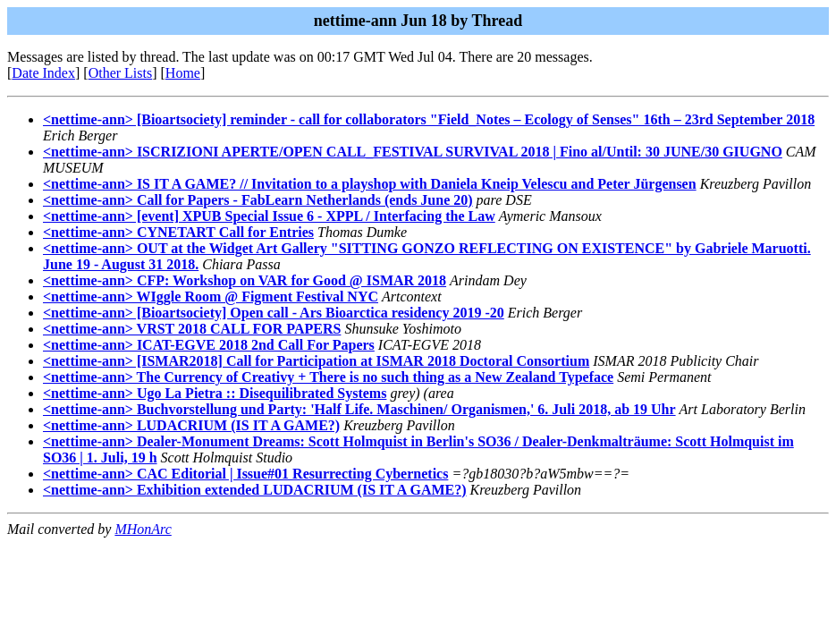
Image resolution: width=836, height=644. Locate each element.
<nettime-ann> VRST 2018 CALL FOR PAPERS (192, 329)
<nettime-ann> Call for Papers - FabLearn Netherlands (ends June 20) (258, 200)
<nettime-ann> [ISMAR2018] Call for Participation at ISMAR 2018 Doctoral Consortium (316, 361)
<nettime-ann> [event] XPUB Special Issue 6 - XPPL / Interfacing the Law (269, 216)
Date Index (43, 73)
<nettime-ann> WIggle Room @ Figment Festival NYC (211, 297)
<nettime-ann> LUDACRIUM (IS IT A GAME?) (191, 425)
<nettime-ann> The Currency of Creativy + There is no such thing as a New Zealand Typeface (328, 377)
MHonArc (143, 529)
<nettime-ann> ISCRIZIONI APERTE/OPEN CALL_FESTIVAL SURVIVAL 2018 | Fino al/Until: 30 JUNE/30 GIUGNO (413, 152)
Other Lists (121, 73)
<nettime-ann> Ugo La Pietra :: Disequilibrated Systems (215, 393)
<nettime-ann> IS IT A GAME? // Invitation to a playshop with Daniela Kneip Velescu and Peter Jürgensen (370, 184)
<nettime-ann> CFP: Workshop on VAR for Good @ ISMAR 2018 (245, 280)
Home (183, 73)
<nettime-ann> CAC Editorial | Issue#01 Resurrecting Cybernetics (245, 474)
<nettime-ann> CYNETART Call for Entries (178, 232)
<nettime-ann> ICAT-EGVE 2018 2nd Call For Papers (209, 345)
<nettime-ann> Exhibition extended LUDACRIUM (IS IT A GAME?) (255, 490)
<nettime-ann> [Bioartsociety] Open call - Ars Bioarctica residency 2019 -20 (274, 313)
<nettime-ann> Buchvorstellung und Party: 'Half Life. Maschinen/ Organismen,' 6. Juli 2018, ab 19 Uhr (359, 409)
